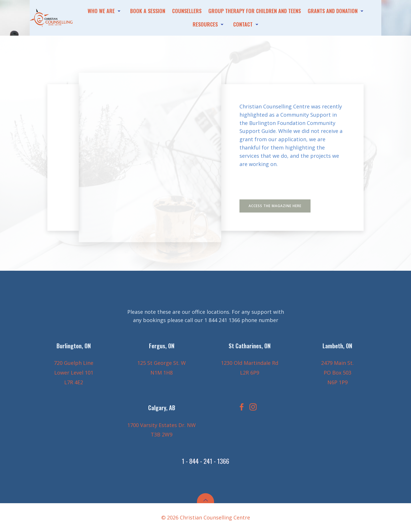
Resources (209, 24)
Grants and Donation (337, 11)
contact (247, 24)
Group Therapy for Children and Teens (255, 11)
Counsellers (187, 11)
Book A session (148, 11)
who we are (105, 11)
